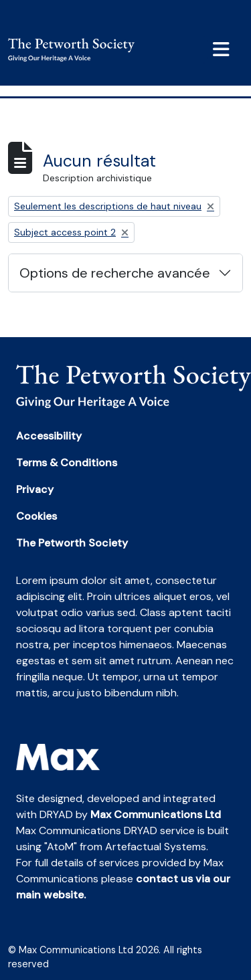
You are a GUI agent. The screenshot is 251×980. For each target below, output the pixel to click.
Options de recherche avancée (115, 273)
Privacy (35, 489)
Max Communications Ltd (156, 814)
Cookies (36, 516)
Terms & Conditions (67, 463)
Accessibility (49, 436)
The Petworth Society (72, 543)
